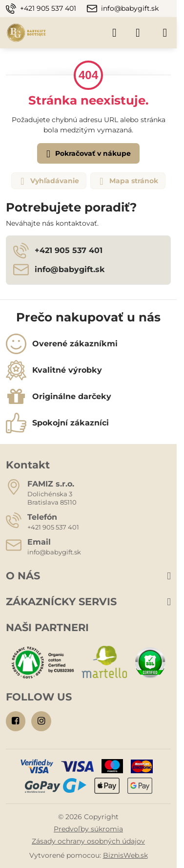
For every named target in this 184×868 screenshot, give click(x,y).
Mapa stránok (127, 181)
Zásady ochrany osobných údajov (88, 841)
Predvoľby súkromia (88, 829)
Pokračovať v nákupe (87, 154)
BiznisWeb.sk (125, 855)
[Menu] (165, 33)
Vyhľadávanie (48, 181)
